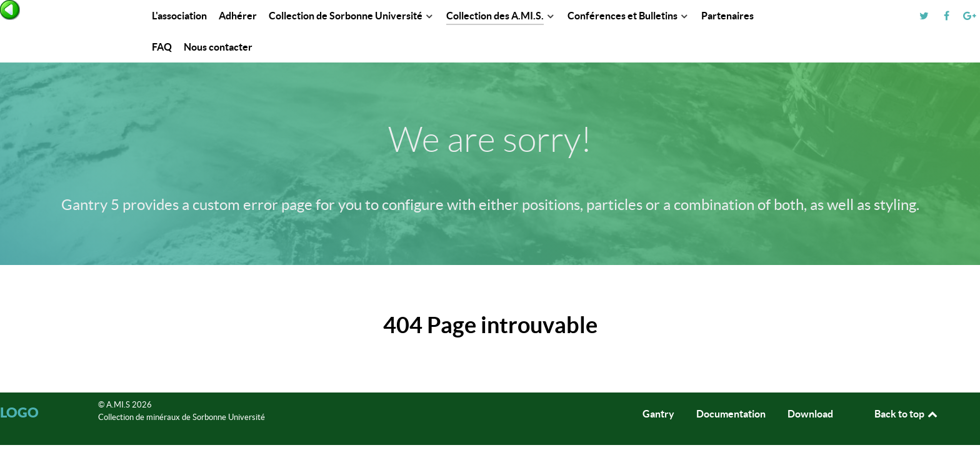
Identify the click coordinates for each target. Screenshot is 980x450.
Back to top (907, 414)
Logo (19, 412)
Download (810, 414)
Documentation (731, 414)
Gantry (658, 414)
